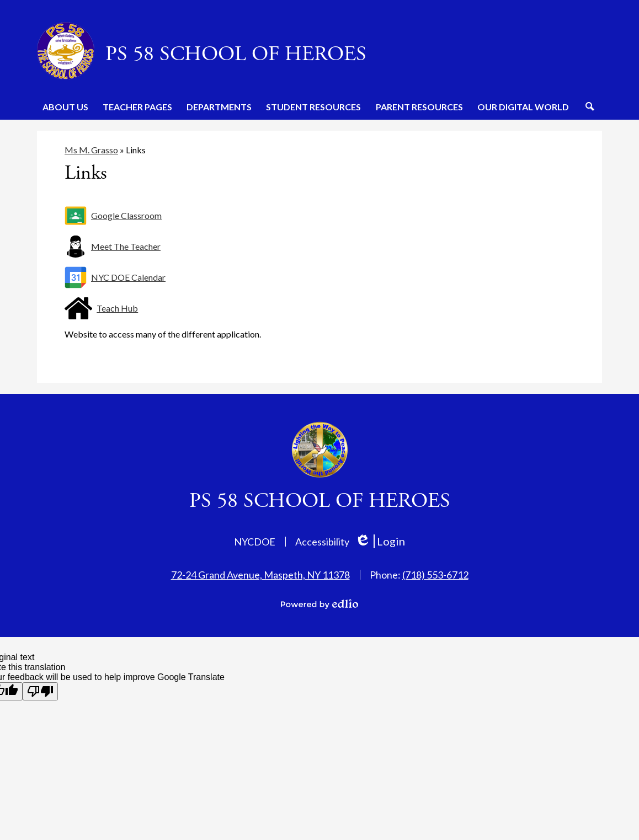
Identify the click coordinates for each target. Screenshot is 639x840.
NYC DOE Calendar (128, 277)
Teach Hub (117, 308)
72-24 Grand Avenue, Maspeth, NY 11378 (260, 575)
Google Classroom (126, 215)
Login (380, 541)
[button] (65, 106)
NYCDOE (255, 542)
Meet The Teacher (126, 246)
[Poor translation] (40, 691)
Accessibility (322, 542)
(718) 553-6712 (435, 575)
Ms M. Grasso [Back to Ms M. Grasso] (91, 150)
